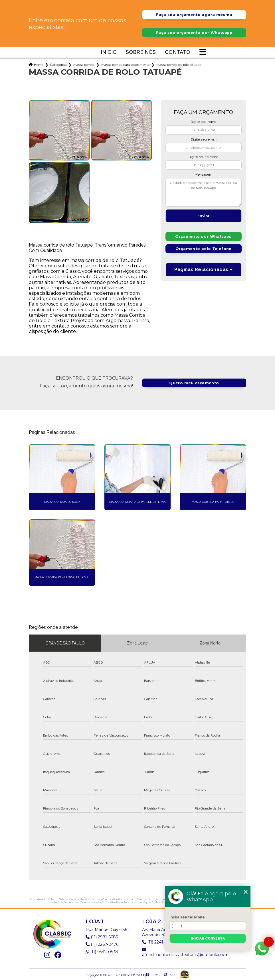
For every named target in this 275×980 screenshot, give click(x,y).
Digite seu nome (203, 122)
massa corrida (84, 65)
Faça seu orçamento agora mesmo (194, 15)
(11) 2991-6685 (102, 937)
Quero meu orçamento (194, 383)
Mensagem (203, 174)
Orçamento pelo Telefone (204, 249)
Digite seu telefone (203, 157)
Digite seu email (204, 139)
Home (39, 65)
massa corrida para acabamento (125, 65)
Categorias (58, 65)
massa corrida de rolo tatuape (179, 65)
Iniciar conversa (208, 938)
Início (109, 52)
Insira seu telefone (187, 917)
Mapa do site (229, 952)
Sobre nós (141, 52)
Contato (178, 52)
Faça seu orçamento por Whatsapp (194, 33)
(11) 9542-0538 (102, 952)
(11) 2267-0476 (102, 944)
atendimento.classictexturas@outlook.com (175, 952)
